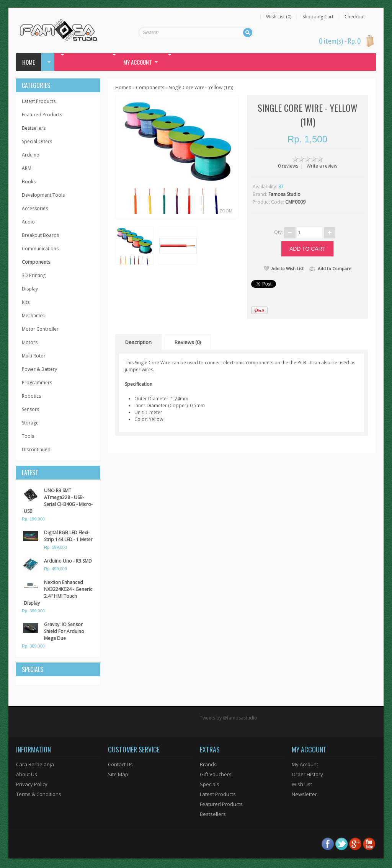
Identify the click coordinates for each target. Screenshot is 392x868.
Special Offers (37, 141)
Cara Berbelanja (35, 764)
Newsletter (304, 794)
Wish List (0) (279, 17)
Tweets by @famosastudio (229, 718)
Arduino (31, 155)
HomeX (123, 87)
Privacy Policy (32, 784)
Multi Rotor (34, 356)
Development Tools (43, 195)
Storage (30, 423)
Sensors (30, 409)
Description (138, 342)
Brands (208, 764)
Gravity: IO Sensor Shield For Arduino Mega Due (64, 631)
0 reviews (288, 166)
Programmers (37, 383)
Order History (307, 774)
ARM (27, 168)
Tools (28, 436)
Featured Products (42, 115)
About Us (27, 774)
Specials (210, 784)
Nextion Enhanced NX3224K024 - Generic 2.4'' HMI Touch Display (58, 593)
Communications (40, 249)
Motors (30, 342)
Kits (26, 302)
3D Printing (34, 275)
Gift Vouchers (216, 774)
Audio (28, 222)
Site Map (118, 774)
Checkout (355, 17)
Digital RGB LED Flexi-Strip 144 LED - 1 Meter (68, 536)
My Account (305, 764)
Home (29, 62)
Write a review (322, 166)
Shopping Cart (318, 17)
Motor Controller (40, 329)
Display (30, 289)
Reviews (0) (188, 342)
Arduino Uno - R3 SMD (68, 561)
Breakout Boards (40, 235)
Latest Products (39, 101)
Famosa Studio (284, 194)
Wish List (302, 784)
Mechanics (33, 316)
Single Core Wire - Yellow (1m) (201, 87)
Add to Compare (330, 268)
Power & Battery (39, 369)
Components (36, 262)
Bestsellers (34, 128)
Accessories (35, 208)
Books (29, 182)
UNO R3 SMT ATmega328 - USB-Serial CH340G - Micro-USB (58, 501)
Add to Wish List (284, 268)
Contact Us (120, 764)
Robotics (31, 396)
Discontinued (36, 449)
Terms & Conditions (39, 794)
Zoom (226, 211)
